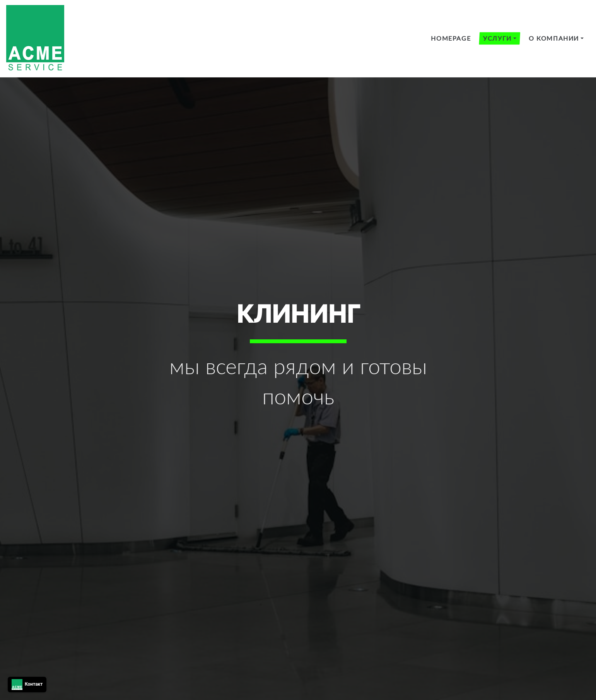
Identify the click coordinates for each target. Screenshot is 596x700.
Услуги (497, 38)
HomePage (451, 38)
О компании (554, 38)
